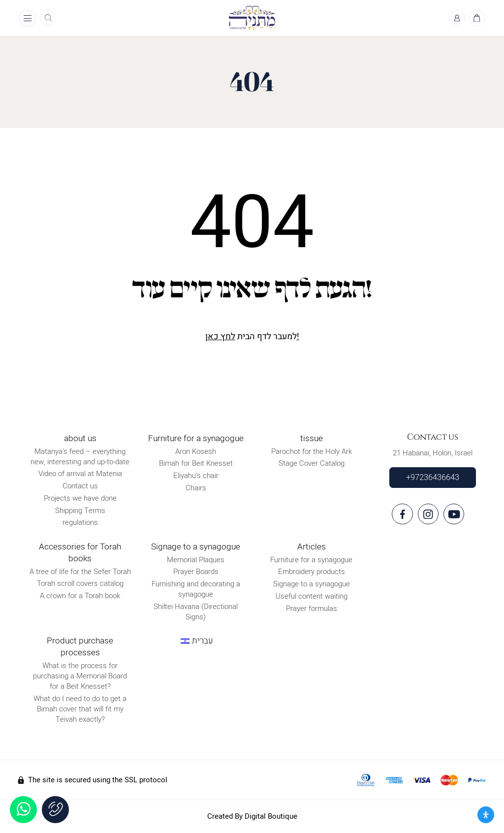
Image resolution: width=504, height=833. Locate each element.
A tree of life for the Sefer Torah (80, 572)
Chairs (196, 488)
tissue (312, 438)
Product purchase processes (80, 647)
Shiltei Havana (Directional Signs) (196, 612)
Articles (312, 547)
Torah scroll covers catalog (80, 584)
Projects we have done (80, 498)
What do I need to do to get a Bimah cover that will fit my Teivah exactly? (80, 709)
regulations (80, 523)
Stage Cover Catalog (312, 464)
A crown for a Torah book (80, 596)
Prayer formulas (312, 609)
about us (80, 438)
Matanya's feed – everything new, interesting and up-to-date (80, 457)
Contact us (80, 486)
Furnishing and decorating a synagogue (196, 589)
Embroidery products (312, 572)
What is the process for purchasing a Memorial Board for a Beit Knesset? (80, 676)
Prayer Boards (196, 572)
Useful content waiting (312, 596)
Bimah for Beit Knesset (196, 464)
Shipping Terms (80, 511)
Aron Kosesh (196, 451)
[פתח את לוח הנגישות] (486, 815)
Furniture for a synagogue (196, 438)
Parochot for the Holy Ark (312, 451)
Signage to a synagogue (196, 547)
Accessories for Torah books (80, 553)
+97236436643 (433, 478)
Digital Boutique (271, 816)
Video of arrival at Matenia (80, 474)
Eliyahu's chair (196, 476)
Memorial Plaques (196, 560)
